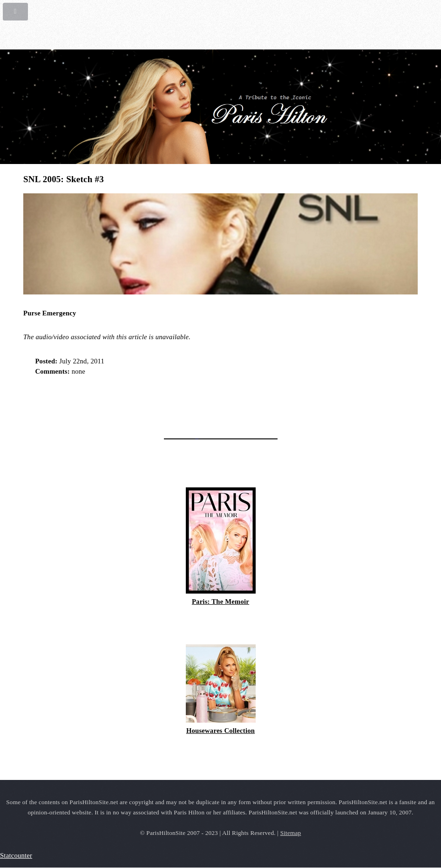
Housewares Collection (220, 731)
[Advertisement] (132, 404)
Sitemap (291, 833)
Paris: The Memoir (220, 601)
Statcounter (16, 855)
